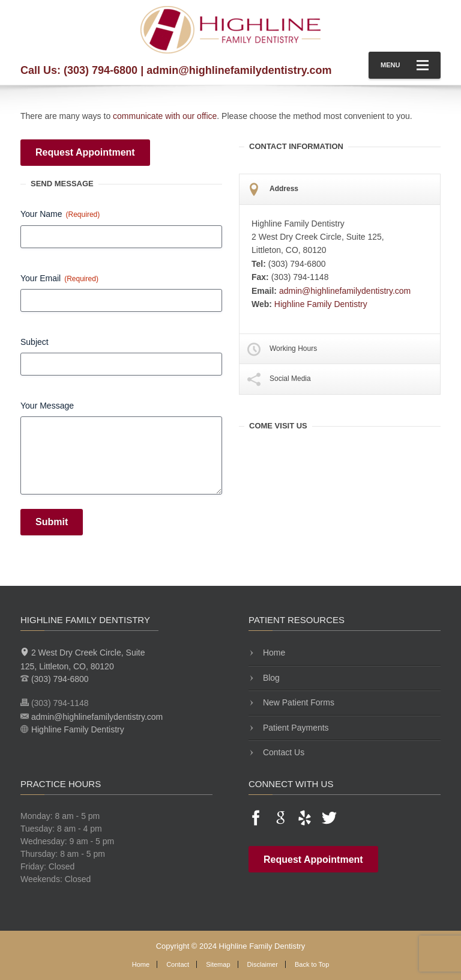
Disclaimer (263, 964)
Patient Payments (295, 728)
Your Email (59, 279)
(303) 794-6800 (101, 70)
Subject (35, 342)
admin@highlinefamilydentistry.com (239, 70)
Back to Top (312, 964)
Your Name (60, 215)
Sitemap (218, 964)
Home (273, 653)
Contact (178, 964)
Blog (270, 678)
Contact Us (282, 752)
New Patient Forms (297, 702)
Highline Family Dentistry (321, 304)
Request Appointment (85, 152)
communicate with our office (165, 116)
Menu (405, 65)
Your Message (47, 406)
